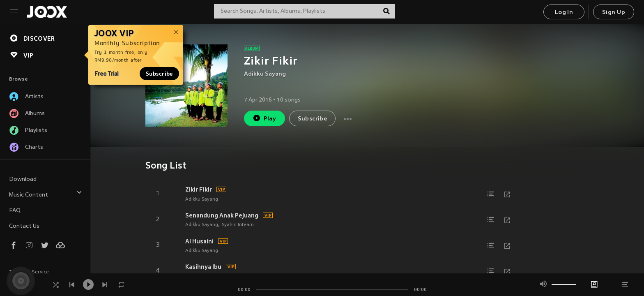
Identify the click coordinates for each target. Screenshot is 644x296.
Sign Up (614, 13)
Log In (564, 13)
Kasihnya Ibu (203, 267)
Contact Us (24, 226)
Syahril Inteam (238, 225)
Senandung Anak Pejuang (222, 215)
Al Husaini (199, 241)
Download (23, 179)
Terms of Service (29, 272)
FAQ (15, 211)
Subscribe (159, 74)
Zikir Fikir (199, 190)
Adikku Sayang (265, 74)
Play (264, 118)
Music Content (46, 194)
